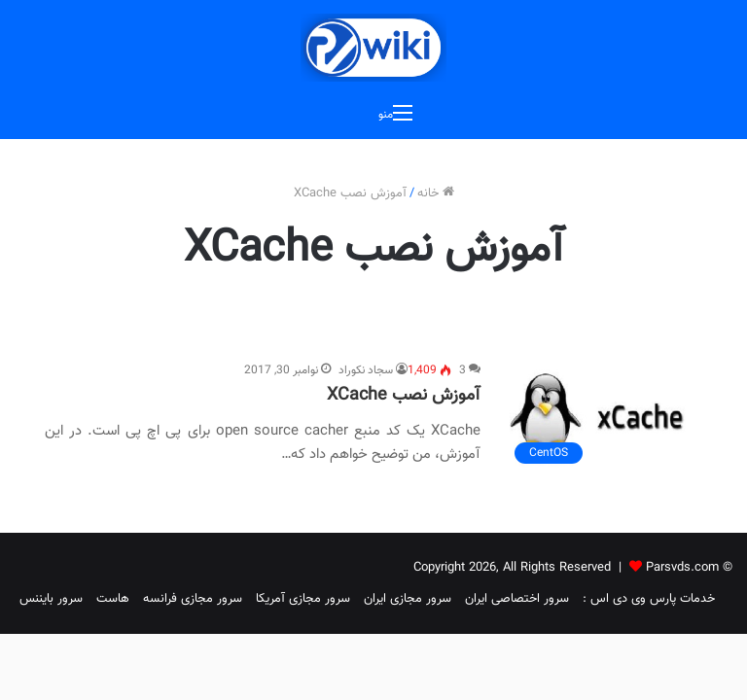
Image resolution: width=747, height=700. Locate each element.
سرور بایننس (51, 599)
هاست (113, 599)
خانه (436, 193)
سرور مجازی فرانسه (193, 599)
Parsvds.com (682, 568)
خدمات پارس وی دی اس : (649, 599)
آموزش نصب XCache (404, 396)
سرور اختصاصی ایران (517, 599)
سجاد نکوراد (366, 370)
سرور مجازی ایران (408, 599)
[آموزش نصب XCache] (604, 417)
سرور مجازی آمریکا (303, 599)
